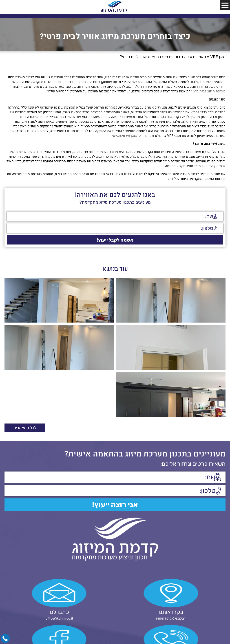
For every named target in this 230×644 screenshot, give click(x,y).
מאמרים (199, 57)
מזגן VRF (218, 57)
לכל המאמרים (25, 428)
